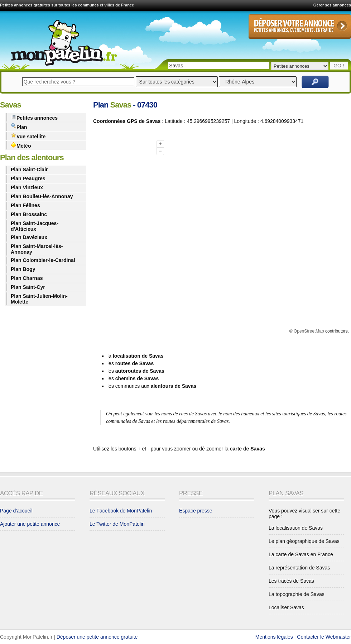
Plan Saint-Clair (29, 170)
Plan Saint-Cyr (28, 287)
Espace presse (196, 511)
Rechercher (315, 82)
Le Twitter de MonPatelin (117, 524)
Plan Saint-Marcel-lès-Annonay (37, 249)
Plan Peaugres (28, 178)
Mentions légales (274, 637)
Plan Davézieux (29, 237)
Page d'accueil (16, 511)
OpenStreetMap (309, 331)
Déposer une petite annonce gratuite (97, 637)
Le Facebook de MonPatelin (121, 511)
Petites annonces (34, 117)
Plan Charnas (27, 278)
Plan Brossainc (29, 214)
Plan (19, 127)
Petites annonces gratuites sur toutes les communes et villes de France (67, 5)
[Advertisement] (122, 238)
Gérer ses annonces (332, 5)
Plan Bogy (23, 269)
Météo (21, 145)
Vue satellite (28, 136)
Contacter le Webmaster (324, 637)
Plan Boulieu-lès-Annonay (42, 196)
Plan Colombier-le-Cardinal (43, 260)
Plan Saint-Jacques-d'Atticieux (35, 226)
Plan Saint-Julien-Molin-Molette (39, 299)
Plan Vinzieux (27, 187)
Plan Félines (25, 205)
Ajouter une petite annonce (30, 524)
